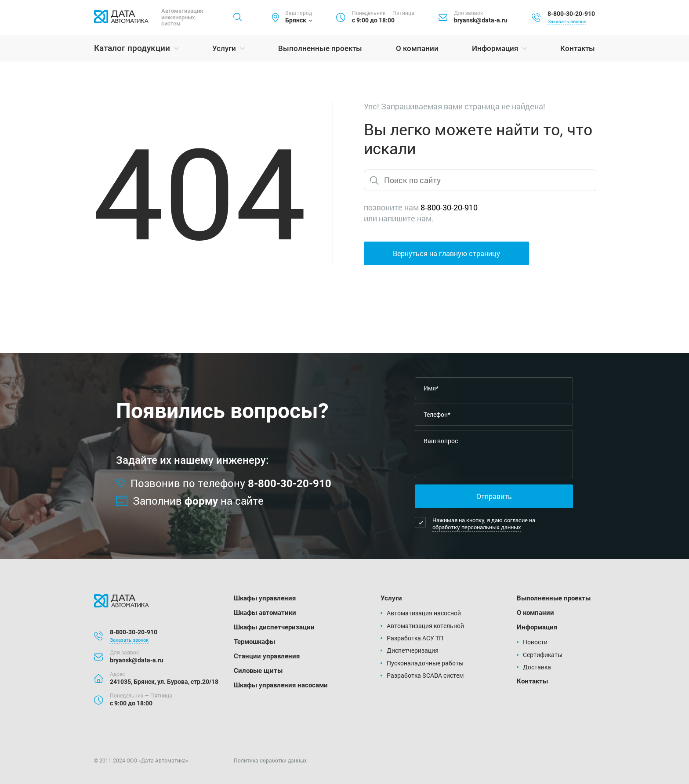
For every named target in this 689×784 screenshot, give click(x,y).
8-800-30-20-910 (571, 14)
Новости (535, 642)
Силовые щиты (258, 671)
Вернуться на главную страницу (446, 253)
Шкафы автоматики (265, 613)
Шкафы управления (265, 598)
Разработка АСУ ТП (415, 638)
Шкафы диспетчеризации (274, 627)
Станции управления (267, 656)
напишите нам (405, 218)
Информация (495, 48)
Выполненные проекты (320, 48)
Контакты (578, 48)
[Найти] (238, 18)
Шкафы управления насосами (281, 685)
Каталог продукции (132, 48)
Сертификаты (543, 655)
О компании (417, 48)
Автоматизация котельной (425, 626)
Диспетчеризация (413, 650)
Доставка (537, 667)
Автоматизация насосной (424, 613)
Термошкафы (254, 642)
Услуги (224, 48)
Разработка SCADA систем (425, 675)
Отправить (494, 496)
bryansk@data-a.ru (481, 20)
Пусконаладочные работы (425, 663)
